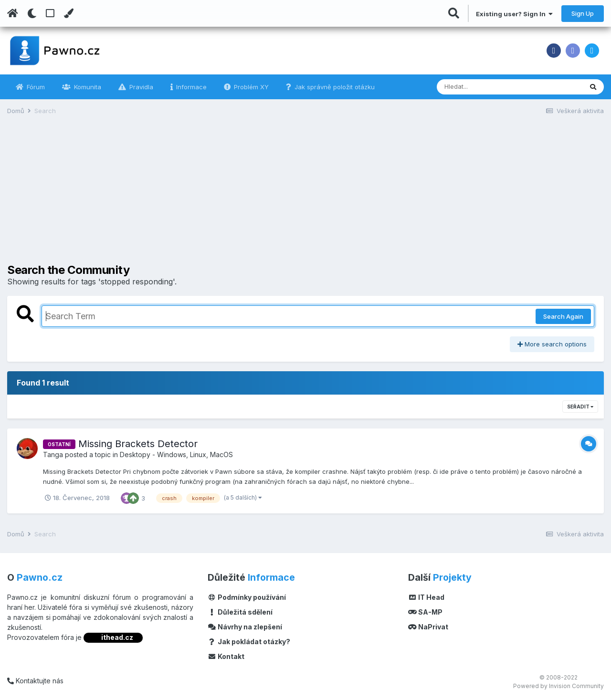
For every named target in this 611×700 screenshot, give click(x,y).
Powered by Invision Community (558, 686)
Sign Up (583, 13)
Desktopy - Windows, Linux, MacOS (176, 454)
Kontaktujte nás (35, 681)
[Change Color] (68, 13)
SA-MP (425, 612)
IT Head (426, 597)
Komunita (87, 87)
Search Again (563, 316)
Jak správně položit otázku (334, 87)
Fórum (35, 87)
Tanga (53, 454)
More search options (552, 344)
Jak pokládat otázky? (249, 642)
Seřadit (580, 407)
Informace (190, 87)
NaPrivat (428, 627)
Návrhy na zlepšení (245, 627)
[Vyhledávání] (484, 87)
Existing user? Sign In (514, 14)
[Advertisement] (305, 197)
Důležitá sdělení (240, 612)
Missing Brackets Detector (138, 444)
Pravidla (140, 87)
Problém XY (250, 87)
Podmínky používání (247, 597)
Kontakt (226, 656)
